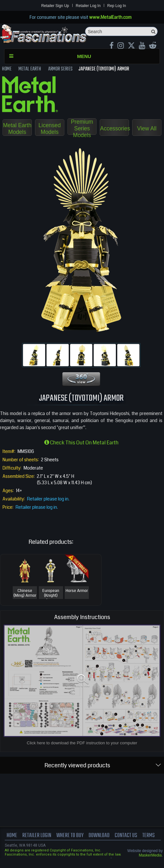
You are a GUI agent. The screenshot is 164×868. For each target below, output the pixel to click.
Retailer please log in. (48, 499)
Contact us (138, 835)
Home (17, 835)
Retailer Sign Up (55, 6)
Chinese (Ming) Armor (25, 593)
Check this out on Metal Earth (81, 442)
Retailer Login (43, 835)
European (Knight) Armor (51, 595)
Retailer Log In (88, 6)
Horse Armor (77, 590)
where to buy (78, 835)
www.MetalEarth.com (110, 17)
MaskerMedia (150, 855)
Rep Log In (117, 6)
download (109, 835)
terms (81, 845)
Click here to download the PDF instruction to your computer (82, 743)
